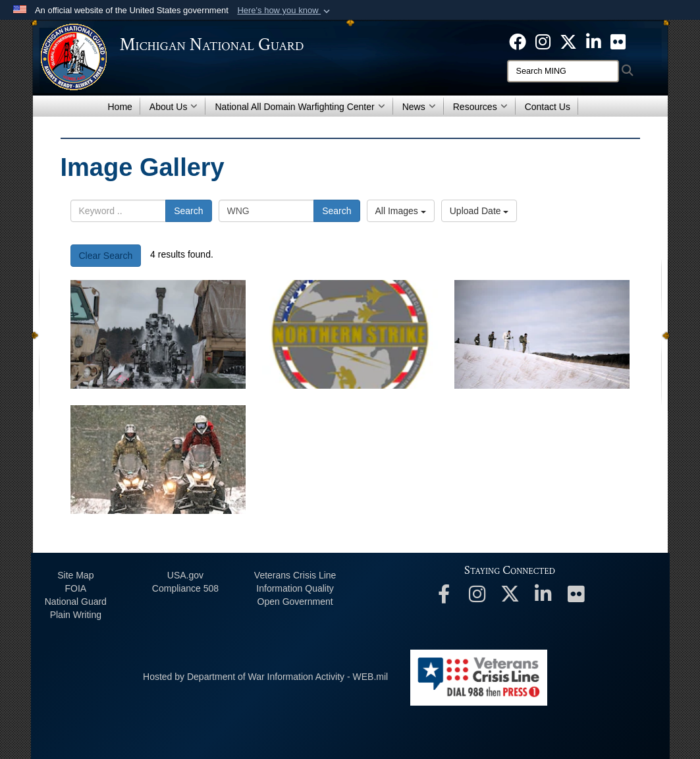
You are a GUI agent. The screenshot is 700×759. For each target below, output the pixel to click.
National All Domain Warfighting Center (300, 107)
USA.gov (185, 575)
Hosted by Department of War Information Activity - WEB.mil (265, 677)
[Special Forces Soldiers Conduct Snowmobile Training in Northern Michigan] (158, 460)
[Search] (563, 71)
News (419, 107)
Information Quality (295, 588)
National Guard (76, 602)
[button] (285, 11)
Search (188, 211)
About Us (174, 107)
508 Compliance (185, 588)
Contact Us (548, 107)
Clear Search (106, 256)
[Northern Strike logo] (350, 334)
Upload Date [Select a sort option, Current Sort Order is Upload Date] (479, 211)
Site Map (75, 575)
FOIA (75, 588)
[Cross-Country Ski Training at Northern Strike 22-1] (542, 334)
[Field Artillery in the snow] (158, 334)
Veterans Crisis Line (295, 575)
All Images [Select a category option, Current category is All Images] (401, 211)
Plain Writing (76, 615)
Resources (480, 107)
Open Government (295, 602)
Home (120, 107)
